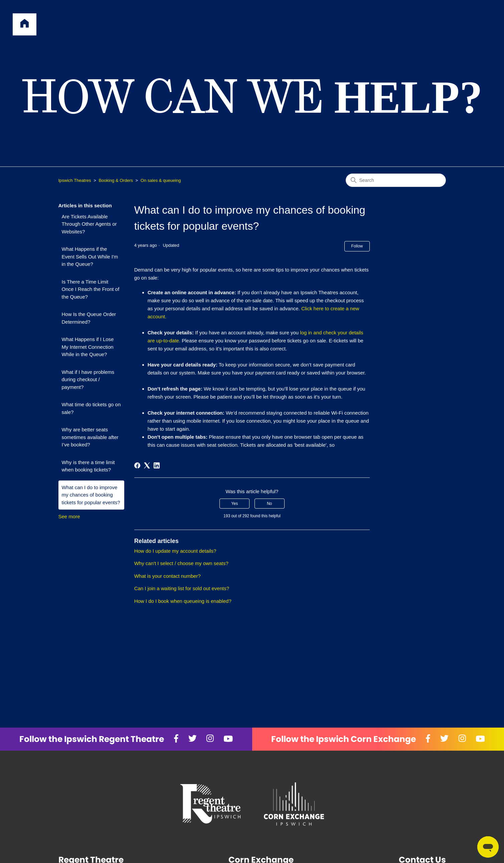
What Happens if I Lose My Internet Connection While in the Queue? (88, 347)
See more (69, 516)
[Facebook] (137, 465)
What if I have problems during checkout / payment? (88, 380)
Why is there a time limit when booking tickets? (88, 466)
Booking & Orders (116, 180)
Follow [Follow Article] (357, 246)
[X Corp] (147, 465)
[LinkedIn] (157, 465)
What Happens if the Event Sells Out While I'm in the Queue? (90, 256)
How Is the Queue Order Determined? (89, 318)
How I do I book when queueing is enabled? (183, 601)
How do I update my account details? (175, 551)
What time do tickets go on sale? (91, 408)
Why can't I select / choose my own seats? (181, 563)
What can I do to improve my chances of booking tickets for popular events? (91, 495)
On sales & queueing (161, 180)
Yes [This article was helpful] (235, 504)
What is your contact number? (167, 576)
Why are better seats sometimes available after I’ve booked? (90, 437)
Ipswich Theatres (75, 180)
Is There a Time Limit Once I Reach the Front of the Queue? (91, 289)
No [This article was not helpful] (269, 504)
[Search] (396, 180)
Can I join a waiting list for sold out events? (182, 588)
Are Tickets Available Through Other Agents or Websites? (89, 224)
